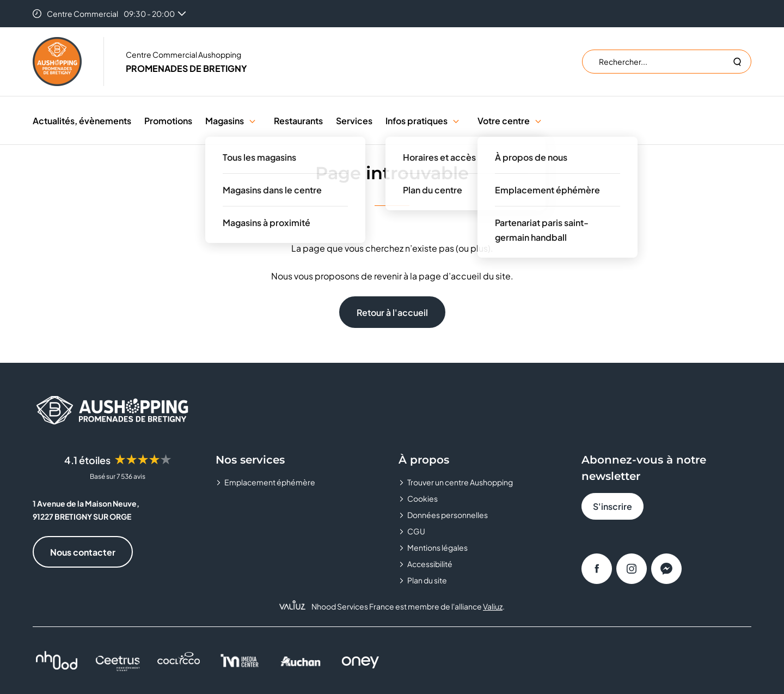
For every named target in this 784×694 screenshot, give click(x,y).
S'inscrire (612, 506)
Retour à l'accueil (392, 312)
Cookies (422, 498)
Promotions (168, 121)
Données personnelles (448, 515)
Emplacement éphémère (270, 482)
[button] (252, 121)
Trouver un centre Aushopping (460, 482)
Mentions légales (437, 547)
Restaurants (298, 121)
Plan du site (427, 580)
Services (354, 121)
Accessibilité (430, 564)
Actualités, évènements (82, 121)
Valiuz (493, 606)
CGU (416, 531)
